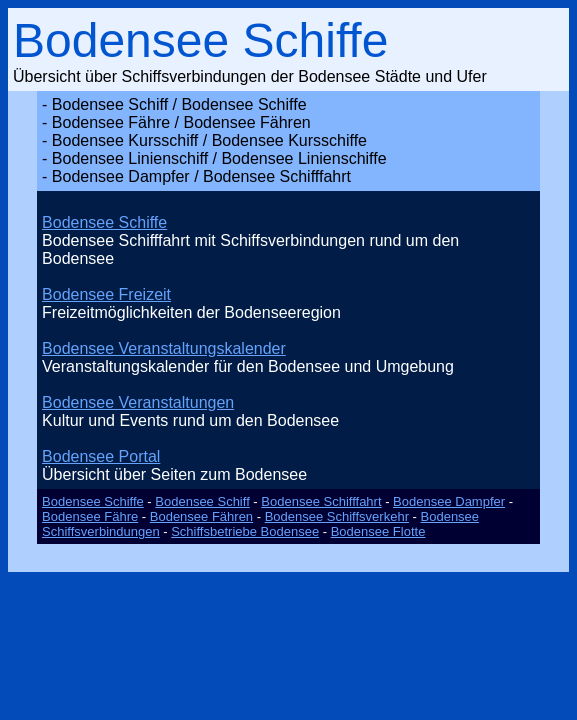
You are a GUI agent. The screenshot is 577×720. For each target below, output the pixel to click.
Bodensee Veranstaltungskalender (164, 348)
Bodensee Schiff (202, 501)
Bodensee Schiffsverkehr (337, 516)
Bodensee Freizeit (106, 294)
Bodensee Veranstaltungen (138, 402)
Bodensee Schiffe (104, 222)
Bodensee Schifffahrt (321, 501)
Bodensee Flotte (378, 531)
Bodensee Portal (101, 456)
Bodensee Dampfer (449, 501)
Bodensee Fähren (201, 516)
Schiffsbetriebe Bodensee (245, 531)
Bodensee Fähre (90, 516)
